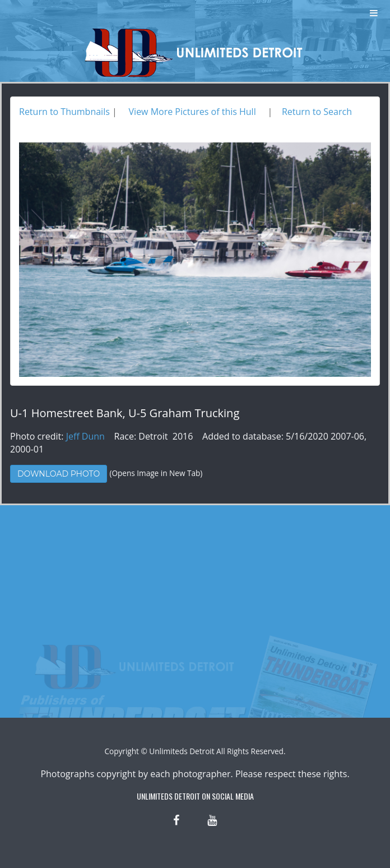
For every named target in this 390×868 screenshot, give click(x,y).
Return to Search (317, 112)
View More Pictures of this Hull (192, 112)
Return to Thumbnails (64, 112)
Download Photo (59, 474)
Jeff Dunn (85, 436)
